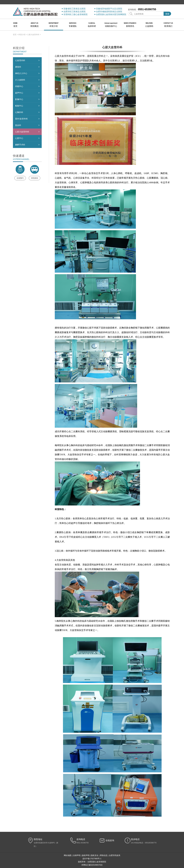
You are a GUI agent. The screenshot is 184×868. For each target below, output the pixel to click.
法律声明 (77, 855)
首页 (15, 35)
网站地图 (68, 855)
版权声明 (86, 855)
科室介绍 (22, 35)
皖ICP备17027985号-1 (92, 859)
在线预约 (20, 178)
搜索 (167, 14)
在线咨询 (110, 840)
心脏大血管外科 (33, 35)
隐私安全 (95, 855)
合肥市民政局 (115, 855)
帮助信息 (104, 855)
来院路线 (34, 178)
